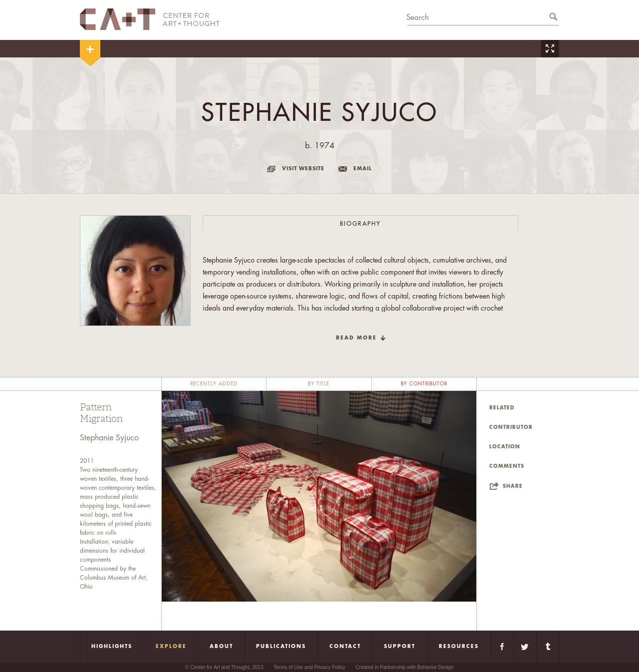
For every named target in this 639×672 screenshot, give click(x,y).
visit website (303, 169)
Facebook (502, 647)
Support (400, 647)
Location (505, 447)
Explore (171, 647)
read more (356, 338)
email (363, 169)
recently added (214, 384)
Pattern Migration (101, 413)
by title (319, 384)
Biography (360, 224)
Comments (507, 466)
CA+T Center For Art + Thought (150, 19)
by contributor (424, 384)
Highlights (112, 647)
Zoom (550, 49)
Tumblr (548, 647)
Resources (459, 647)
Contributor (511, 427)
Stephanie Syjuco (109, 438)
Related (502, 408)
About (221, 647)
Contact (345, 647)
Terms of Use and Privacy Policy (309, 667)
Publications (281, 647)
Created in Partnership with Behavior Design (405, 667)
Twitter (525, 647)
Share (513, 486)
